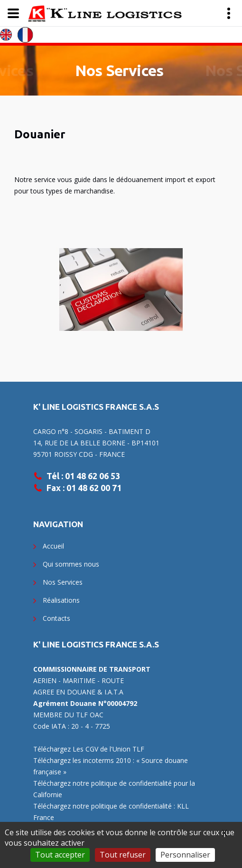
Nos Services (119, 70)
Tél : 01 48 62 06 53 (83, 476)
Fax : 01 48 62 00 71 (84, 488)
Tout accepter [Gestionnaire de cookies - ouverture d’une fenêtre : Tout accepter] (60, 855)
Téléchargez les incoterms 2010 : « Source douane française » (111, 766)
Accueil (53, 546)
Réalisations (61, 600)
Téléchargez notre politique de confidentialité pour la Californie (114, 789)
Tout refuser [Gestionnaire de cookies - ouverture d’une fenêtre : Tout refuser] (123, 855)
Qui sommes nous (71, 564)
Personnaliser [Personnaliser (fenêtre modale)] (185, 855)
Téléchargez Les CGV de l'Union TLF (89, 749)
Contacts (56, 618)
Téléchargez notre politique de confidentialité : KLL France (111, 812)
